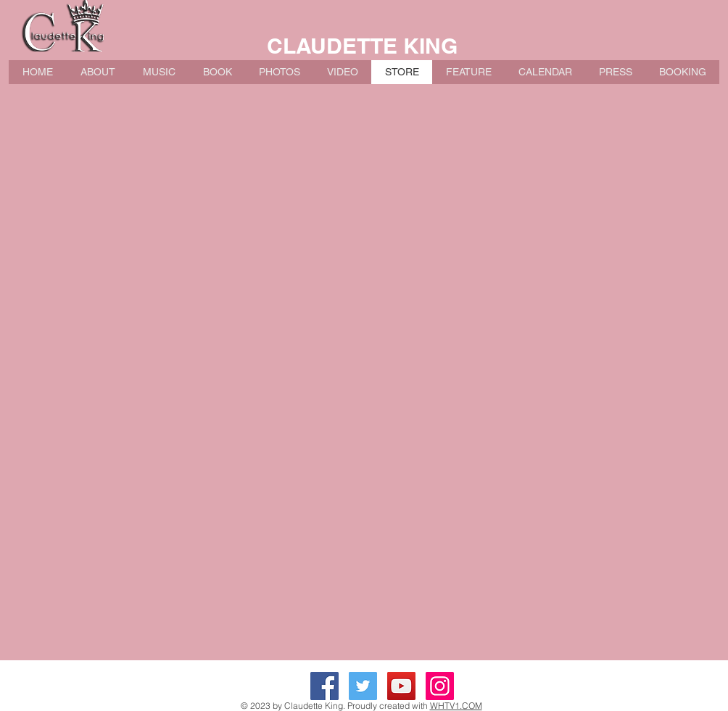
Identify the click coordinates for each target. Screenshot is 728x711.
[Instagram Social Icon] (440, 686)
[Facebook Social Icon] (324, 686)
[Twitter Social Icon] (363, 686)
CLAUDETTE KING (362, 46)
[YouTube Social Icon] (401, 686)
